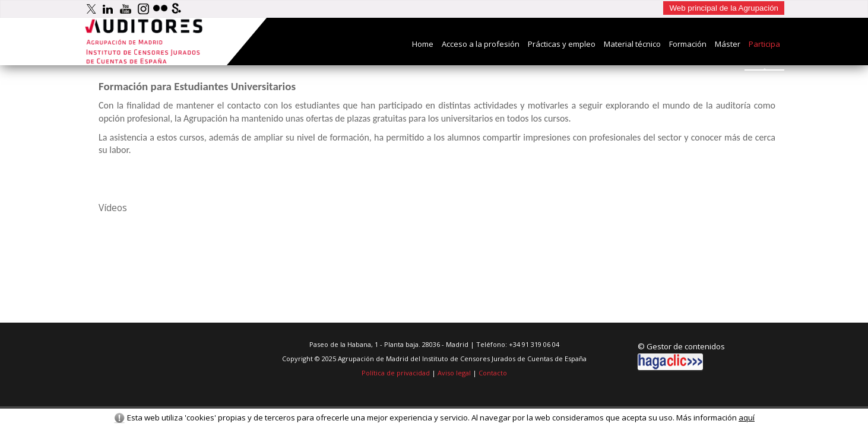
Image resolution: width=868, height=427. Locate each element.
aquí (747, 418)
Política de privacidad (396, 373)
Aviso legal (454, 373)
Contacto (493, 373)
